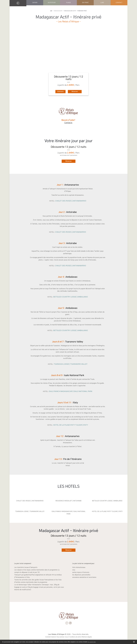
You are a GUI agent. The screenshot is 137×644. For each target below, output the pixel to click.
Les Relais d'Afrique (56, 635)
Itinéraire (59, 92)
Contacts (68, 123)
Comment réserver (48, 637)
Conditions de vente (76, 637)
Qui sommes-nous (61, 637)
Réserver (76, 92)
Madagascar (58, 11)
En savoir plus (92, 642)
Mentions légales (90, 637)
